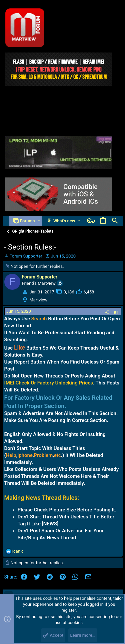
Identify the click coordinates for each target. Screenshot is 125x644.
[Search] (115, 221)
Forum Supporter (26, 256)
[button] (39, 221)
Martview (39, 300)
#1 (116, 312)
